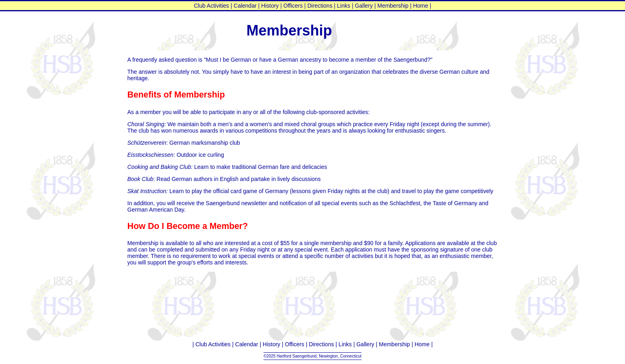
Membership (393, 6)
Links (344, 6)
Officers (293, 6)
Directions (320, 6)
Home (421, 6)
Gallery (364, 6)
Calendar (245, 6)
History (270, 6)
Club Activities (211, 6)
